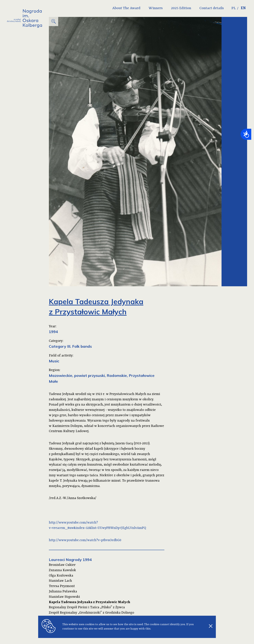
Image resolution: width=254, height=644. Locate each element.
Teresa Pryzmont (62, 586)
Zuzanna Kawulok (62, 570)
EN (243, 8)
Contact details (212, 8)
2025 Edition (181, 8)
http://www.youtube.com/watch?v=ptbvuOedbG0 (85, 540)
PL (234, 8)
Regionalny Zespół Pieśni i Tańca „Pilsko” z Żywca (87, 607)
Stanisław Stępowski (64, 597)
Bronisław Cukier (62, 565)
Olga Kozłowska (61, 576)
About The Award (126, 8)
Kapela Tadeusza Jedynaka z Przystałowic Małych (90, 602)
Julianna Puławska (63, 592)
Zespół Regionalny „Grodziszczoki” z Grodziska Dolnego (92, 613)
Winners (156, 8)
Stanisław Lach (60, 581)
